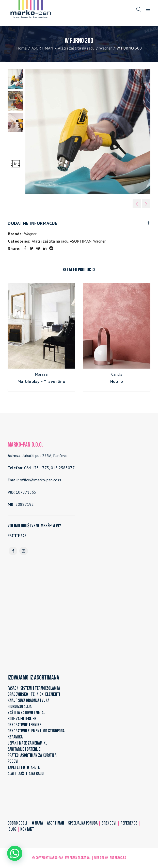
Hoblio (117, 381)
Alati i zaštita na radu (76, 48)
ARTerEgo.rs (118, 858)
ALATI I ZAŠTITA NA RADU (26, 774)
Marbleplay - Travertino (41, 381)
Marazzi (42, 374)
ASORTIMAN (42, 48)
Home (21, 48)
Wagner (106, 48)
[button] (15, 853)
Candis (117, 374)
